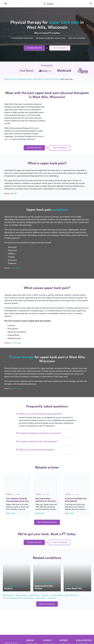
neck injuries (42, 598)
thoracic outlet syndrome (13, 598)
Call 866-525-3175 (34, 48)
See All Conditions (47, 604)
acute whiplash (58, 595)
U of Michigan (16, 343)
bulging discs (35, 595)
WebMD (14, 193)
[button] (6, 4)
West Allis (38, 79)
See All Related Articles (47, 522)
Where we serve (11, 79)
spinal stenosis (22, 595)
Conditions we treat (51, 79)
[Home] (48, 4)
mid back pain (9, 595)
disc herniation (72, 595)
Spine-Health (15, 268)
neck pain (46, 595)
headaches (52, 598)
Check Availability (60, 48)
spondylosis (30, 598)
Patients (9, 494)
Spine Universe (16, 388)
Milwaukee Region (26, 79)
